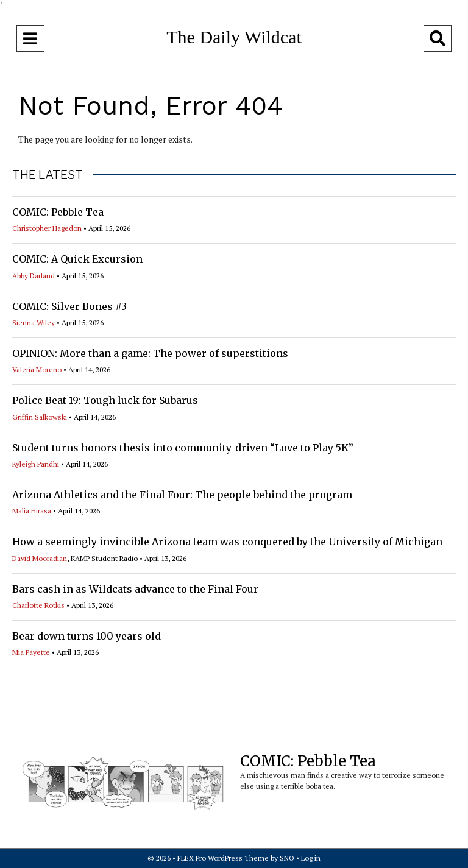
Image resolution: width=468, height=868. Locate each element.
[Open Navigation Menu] (30, 38)
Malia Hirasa (32, 511)
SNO (287, 858)
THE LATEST (48, 175)
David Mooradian (40, 558)
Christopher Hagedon (47, 228)
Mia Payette (31, 652)
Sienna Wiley (34, 323)
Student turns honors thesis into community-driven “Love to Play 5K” (183, 448)
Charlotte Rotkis (38, 605)
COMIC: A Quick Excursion (77, 259)
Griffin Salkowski (40, 417)
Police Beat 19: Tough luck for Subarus (105, 400)
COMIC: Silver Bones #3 (69, 306)
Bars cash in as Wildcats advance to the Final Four (135, 589)
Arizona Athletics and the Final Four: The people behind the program (182, 495)
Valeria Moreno (37, 369)
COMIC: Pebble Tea (58, 212)
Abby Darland (34, 276)
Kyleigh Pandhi (36, 464)
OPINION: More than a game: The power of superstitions (150, 353)
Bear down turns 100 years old (87, 636)
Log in (311, 858)
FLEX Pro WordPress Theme (223, 858)
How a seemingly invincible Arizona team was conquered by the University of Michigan (227, 542)
